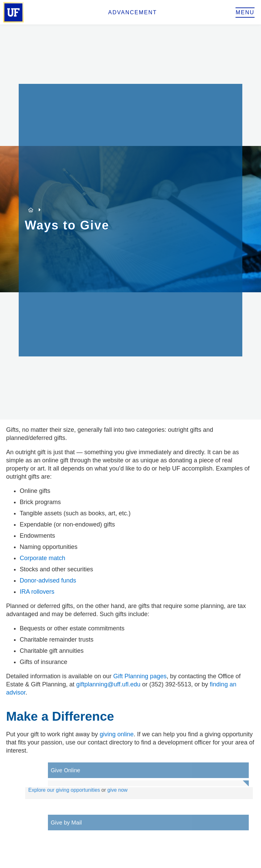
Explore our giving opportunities (78, 790)
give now (126, 790)
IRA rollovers (37, 592)
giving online (117, 734)
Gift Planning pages (140, 676)
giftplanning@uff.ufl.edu (108, 684)
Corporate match (42, 558)
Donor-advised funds (48, 580)
